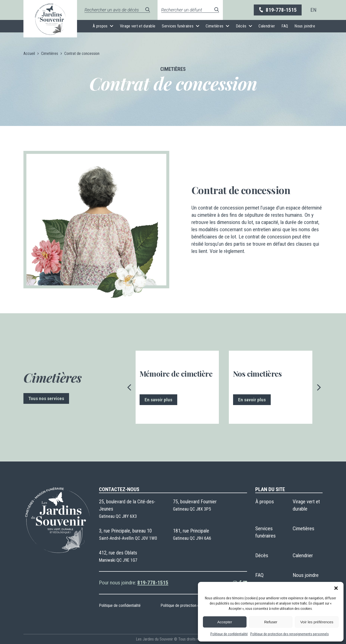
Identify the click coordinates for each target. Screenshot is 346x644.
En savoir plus (158, 400)
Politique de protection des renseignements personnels (290, 634)
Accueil (29, 54)
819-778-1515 (277, 10)
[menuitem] (313, 10)
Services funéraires (178, 26)
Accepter (225, 622)
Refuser (271, 622)
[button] (336, 588)
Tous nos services (46, 398)
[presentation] (129, 387)
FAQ (285, 26)
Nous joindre (305, 26)
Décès (241, 26)
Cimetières (215, 26)
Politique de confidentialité (229, 634)
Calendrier (267, 26)
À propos (100, 26)
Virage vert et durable (138, 26)
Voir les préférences (317, 622)
